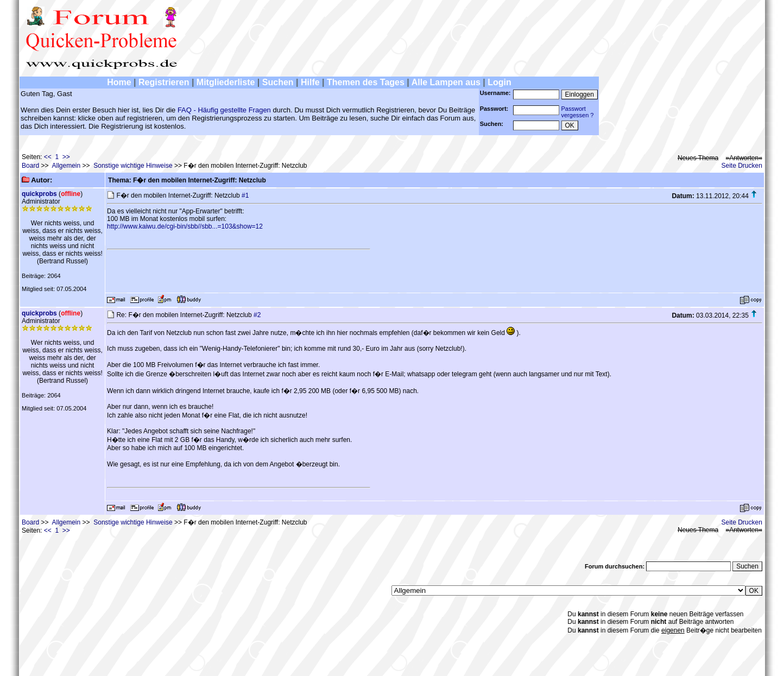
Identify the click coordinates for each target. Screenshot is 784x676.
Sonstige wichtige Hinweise (133, 166)
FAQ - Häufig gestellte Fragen (224, 110)
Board (30, 166)
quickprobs (39, 194)
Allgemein (66, 166)
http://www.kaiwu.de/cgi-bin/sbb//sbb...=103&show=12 (185, 226)
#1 (245, 195)
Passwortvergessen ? (578, 112)
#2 (257, 315)
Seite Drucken (742, 166)
